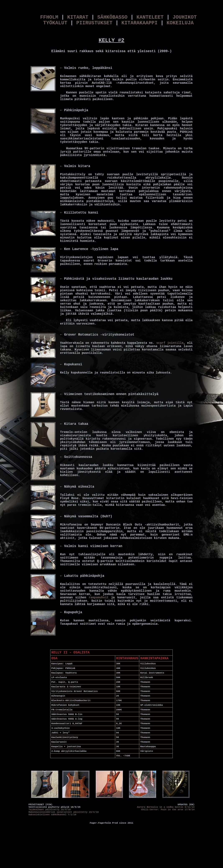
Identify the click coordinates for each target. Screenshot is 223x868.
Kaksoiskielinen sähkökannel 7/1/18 (52, 815)
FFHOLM (49, 17)
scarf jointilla (170, 343)
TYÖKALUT (55, 23)
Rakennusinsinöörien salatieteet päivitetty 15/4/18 (64, 812)
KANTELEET (150, 17)
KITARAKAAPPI (140, 23)
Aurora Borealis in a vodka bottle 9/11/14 (166, 807)
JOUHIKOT (185, 17)
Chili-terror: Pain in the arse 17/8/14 (168, 810)
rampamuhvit (99, 598)
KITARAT (78, 17)
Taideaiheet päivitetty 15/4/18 (50, 810)
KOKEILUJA (180, 23)
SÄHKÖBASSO (112, 17)
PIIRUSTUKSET (94, 23)
